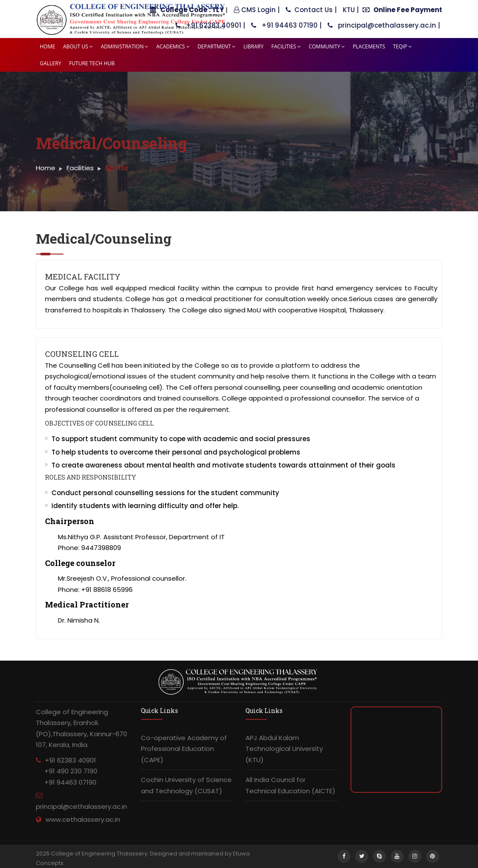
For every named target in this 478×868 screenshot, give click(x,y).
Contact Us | (311, 10)
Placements (369, 46)
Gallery (51, 63)
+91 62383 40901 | (210, 25)
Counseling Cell (82, 354)
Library (253, 46)
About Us (78, 46)
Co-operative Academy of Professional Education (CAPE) (184, 749)
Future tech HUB (92, 63)
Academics (173, 46)
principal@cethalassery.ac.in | (384, 25)
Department (217, 46)
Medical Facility (83, 277)
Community (327, 46)
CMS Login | (257, 10)
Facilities (286, 46)
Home (48, 46)
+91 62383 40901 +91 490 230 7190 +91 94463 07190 (67, 771)
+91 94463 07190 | (286, 25)
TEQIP (402, 46)
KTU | (351, 10)
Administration (124, 46)
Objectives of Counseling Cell (99, 423)
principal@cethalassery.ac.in (81, 806)
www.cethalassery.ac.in (83, 819)
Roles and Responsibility (91, 477)
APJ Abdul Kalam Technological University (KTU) (284, 749)
